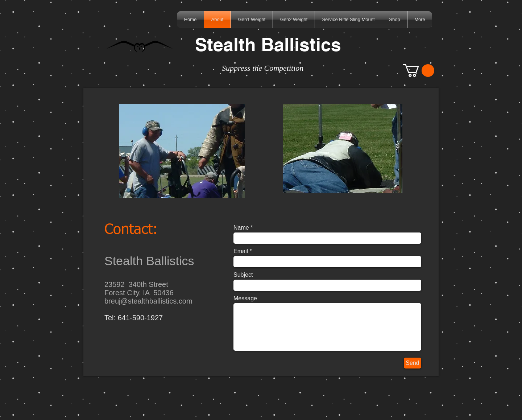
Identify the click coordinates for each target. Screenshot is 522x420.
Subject (243, 275)
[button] (419, 71)
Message (245, 298)
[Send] (413, 363)
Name (241, 228)
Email (241, 251)
